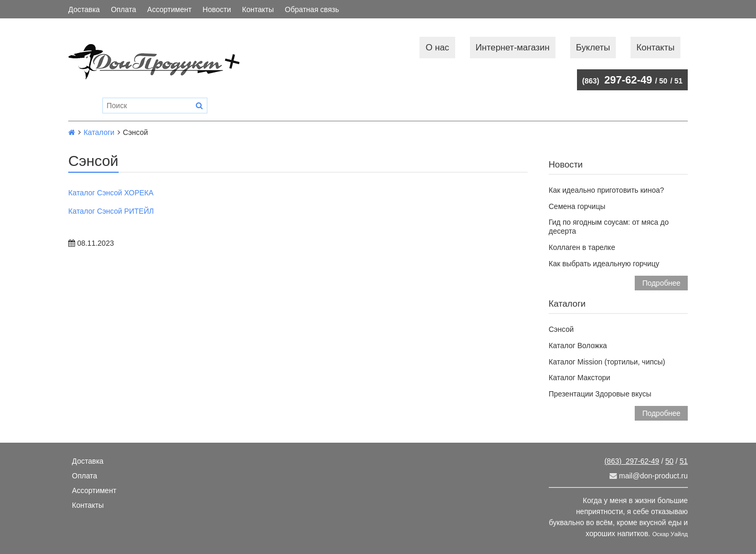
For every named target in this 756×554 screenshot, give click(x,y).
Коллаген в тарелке (582, 247)
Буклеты (593, 48)
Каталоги (99, 132)
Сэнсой (561, 329)
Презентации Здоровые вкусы (600, 394)
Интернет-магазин (513, 48)
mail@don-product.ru (649, 476)
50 (664, 81)
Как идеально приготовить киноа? (606, 190)
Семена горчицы (577, 206)
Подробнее (661, 283)
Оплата (123, 9)
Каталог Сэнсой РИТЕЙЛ (111, 211)
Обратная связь (312, 9)
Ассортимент (169, 9)
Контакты (258, 9)
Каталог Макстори (579, 378)
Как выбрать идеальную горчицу (604, 264)
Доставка (84, 9)
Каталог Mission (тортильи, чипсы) (607, 362)
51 (678, 81)
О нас (438, 48)
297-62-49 (617, 80)
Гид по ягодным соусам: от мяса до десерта (609, 227)
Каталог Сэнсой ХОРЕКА (111, 193)
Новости (217, 9)
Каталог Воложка (578, 346)
